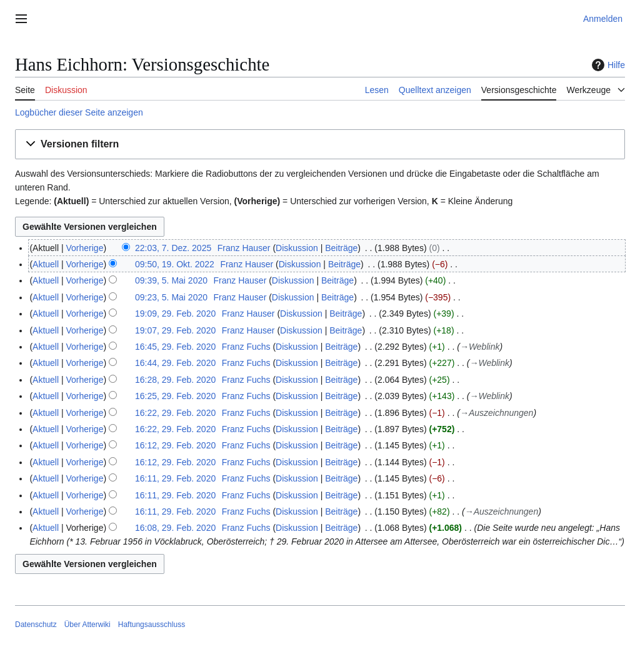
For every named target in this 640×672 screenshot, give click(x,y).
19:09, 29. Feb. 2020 (175, 314)
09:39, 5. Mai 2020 (171, 280)
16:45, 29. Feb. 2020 (175, 347)
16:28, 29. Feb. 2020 (175, 380)
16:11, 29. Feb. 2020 (175, 478)
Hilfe (607, 65)
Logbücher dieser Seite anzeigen (79, 112)
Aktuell (46, 264)
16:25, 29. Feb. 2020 (175, 396)
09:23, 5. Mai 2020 (171, 297)
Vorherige (85, 248)
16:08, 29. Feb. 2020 (175, 528)
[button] (320, 145)
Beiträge (341, 248)
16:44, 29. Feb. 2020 (175, 363)
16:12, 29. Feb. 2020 (175, 445)
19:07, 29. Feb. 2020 (175, 330)
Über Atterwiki (87, 625)
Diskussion (297, 248)
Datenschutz (36, 625)
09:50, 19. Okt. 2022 (175, 264)
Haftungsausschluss (152, 625)
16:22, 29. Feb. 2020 (175, 413)
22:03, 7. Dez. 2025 (173, 248)
